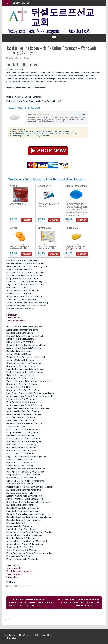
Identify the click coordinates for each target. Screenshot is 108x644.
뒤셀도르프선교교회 (63, 16)
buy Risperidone (14, 318)
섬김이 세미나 (21, 3)
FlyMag (43, 635)
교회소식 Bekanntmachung (20, 586)
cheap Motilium (13, 574)
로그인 (7, 619)
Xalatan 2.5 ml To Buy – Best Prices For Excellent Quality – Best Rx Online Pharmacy (79, 603)
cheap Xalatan (13, 565)
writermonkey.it (13, 568)
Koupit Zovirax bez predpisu (19, 571)
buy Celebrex (12, 577)
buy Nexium (12, 315)
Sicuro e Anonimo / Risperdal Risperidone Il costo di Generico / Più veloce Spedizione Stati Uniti (30, 603)
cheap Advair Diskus (16, 321)
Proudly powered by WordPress (19, 635)
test (27, 58)
